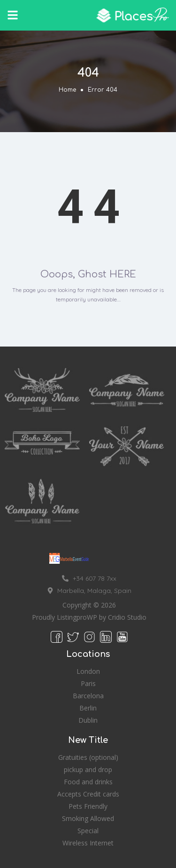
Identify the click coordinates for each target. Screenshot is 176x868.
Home (67, 90)
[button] (13, 15)
